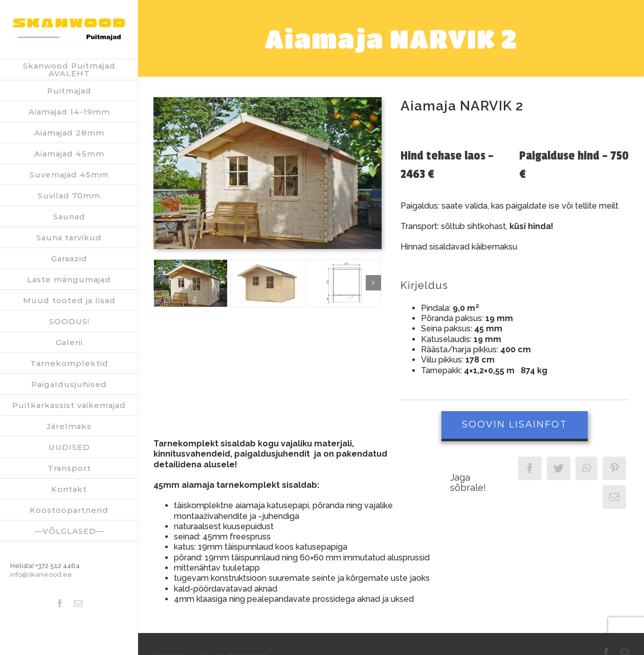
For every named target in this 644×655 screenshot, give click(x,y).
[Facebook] (530, 468)
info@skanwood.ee (41, 574)
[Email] (614, 497)
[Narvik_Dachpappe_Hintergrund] (191, 283)
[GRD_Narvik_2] (344, 283)
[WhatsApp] (586, 468)
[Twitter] (559, 468)
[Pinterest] (614, 468)
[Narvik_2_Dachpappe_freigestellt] (267, 283)
